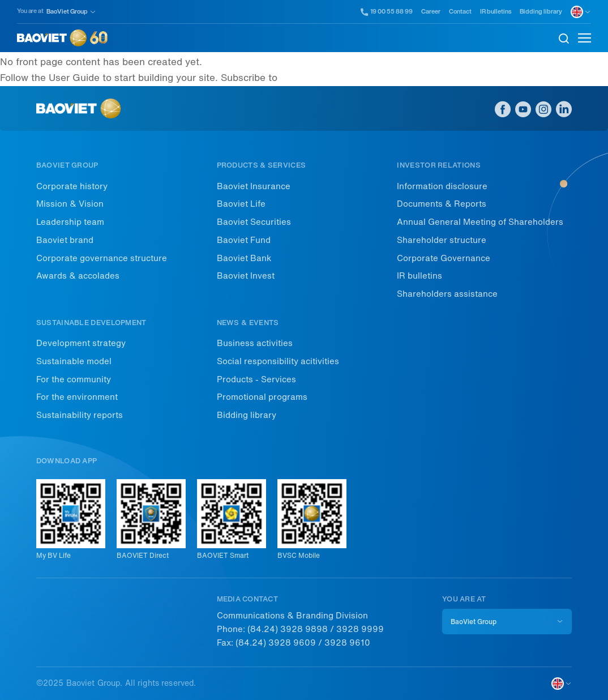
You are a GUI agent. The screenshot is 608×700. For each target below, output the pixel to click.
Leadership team (70, 222)
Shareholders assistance (447, 294)
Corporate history (72, 186)
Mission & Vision (70, 204)
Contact (460, 12)
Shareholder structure (442, 240)
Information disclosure (442, 186)
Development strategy (81, 343)
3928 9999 (360, 629)
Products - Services (256, 379)
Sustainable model (74, 361)
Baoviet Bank (244, 258)
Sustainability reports (80, 415)
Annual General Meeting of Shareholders (480, 222)
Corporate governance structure (102, 258)
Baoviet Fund (244, 240)
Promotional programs (262, 397)
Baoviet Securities (254, 222)
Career (431, 12)
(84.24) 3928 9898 (288, 629)
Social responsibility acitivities (278, 361)
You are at (30, 11)
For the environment (77, 397)
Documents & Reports (442, 204)
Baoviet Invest (246, 276)
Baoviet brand (65, 240)
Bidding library (541, 12)
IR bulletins (496, 12)
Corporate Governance (444, 258)
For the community (74, 379)
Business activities (255, 343)
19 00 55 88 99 (387, 12)
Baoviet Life (241, 204)
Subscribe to (249, 78)
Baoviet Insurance (254, 186)
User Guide (74, 78)
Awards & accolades (78, 276)
